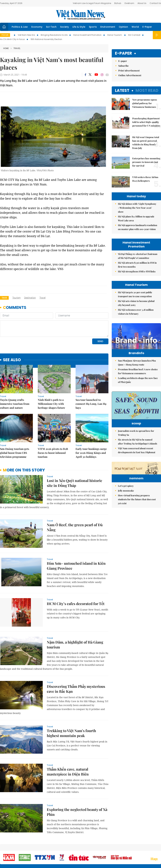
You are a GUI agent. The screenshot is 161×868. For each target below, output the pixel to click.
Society (64, 27)
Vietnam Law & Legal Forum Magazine (92, 3)
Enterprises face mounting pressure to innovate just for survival (146, 162)
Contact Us (155, 3)
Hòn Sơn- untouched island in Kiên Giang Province (76, 566)
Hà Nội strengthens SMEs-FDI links (137, 271)
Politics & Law (20, 27)
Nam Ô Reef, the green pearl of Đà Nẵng (75, 527)
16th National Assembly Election (46, 39)
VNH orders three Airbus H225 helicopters (145, 179)
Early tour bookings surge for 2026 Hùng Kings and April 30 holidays (91, 453)
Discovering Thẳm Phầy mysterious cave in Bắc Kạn (76, 689)
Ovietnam (129, 3)
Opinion (123, 27)
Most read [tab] (147, 90)
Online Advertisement (130, 75)
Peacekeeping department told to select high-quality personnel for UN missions (146, 122)
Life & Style (79, 27)
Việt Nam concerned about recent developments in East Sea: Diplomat (137, 450)
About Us (142, 3)
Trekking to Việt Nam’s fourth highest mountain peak (71, 733)
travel (42, 298)
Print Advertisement (129, 71)
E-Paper (147, 27)
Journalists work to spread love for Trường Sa (136, 433)
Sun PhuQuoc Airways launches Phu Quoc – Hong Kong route (137, 363)
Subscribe (123, 66)
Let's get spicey (126, 486)
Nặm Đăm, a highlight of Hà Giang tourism (75, 645)
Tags (4, 298)
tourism (16, 298)
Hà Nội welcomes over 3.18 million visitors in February (136, 312)
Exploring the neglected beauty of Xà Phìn (77, 812)
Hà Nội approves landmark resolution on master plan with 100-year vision (138, 227)
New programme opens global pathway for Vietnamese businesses (145, 103)
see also (12, 360)
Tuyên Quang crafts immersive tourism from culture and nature (15, 404)
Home (6, 48)
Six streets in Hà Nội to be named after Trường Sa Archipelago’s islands (138, 442)
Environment (108, 27)
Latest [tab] (122, 90)
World (135, 27)
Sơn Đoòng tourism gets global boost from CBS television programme (15, 453)
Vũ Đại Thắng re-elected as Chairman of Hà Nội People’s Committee (138, 256)
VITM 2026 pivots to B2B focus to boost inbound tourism (53, 453)
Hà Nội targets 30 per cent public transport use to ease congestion (135, 294)
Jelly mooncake (126, 491)
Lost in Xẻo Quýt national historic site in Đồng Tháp (75, 483)
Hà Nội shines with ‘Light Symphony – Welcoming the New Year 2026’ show (137, 208)
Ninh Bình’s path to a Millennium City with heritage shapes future (51, 404)
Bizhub (118, 3)
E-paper (123, 53)
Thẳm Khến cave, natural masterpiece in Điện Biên (68, 772)
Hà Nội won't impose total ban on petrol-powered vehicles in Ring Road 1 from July (146, 143)
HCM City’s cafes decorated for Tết (76, 604)
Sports (93, 27)
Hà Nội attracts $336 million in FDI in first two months (137, 265)
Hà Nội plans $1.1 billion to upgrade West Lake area (136, 218)
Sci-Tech (51, 27)
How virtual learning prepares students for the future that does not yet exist (137, 499)
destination (30, 298)
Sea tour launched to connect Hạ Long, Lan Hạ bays (91, 404)
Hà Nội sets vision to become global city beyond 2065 (136, 303)
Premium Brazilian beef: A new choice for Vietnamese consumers (138, 371)
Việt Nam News (80, 15)
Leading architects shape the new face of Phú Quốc (138, 380)
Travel (16, 48)
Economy (37, 27)
